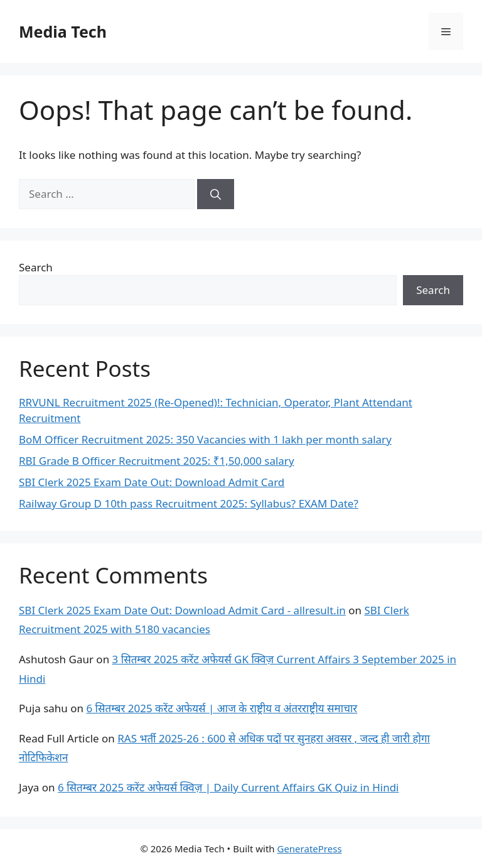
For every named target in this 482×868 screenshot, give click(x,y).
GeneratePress (309, 849)
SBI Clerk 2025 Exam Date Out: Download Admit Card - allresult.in (182, 610)
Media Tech (63, 31)
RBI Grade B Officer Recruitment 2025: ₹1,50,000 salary (157, 461)
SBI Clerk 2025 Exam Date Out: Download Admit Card (152, 482)
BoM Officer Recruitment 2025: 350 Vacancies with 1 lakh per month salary (205, 439)
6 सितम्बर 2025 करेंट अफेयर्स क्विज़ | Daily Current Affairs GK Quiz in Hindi (228, 787)
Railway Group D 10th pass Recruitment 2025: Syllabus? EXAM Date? (189, 503)
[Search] (216, 194)
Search (36, 267)
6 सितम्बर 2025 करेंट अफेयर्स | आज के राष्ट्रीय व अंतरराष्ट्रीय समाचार (222, 708)
